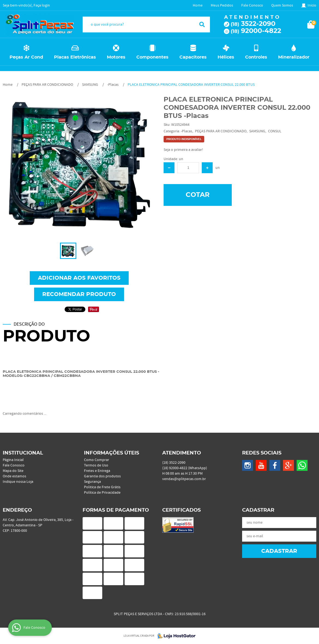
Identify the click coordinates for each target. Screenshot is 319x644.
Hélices (226, 57)
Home (198, 5)
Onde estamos (14, 476)
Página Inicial (13, 460)
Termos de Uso (96, 465)
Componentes (152, 57)
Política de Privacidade (102, 493)
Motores (116, 57)
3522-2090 (253, 24)
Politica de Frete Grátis (102, 487)
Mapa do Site (13, 471)
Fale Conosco (252, 5)
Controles (256, 57)
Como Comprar (97, 460)
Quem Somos (282, 5)
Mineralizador (294, 57)
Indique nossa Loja (18, 482)
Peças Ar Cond (26, 57)
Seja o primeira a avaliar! (183, 150)
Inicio (312, 5)
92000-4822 (256, 31)
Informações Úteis (112, 453)
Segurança (92, 482)
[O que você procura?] (202, 25)
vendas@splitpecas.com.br (184, 479)
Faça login (42, 5)
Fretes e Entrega (97, 471)
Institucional (23, 453)
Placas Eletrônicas (75, 57)
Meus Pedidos (222, 5)
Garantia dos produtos (102, 476)
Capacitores (193, 57)
